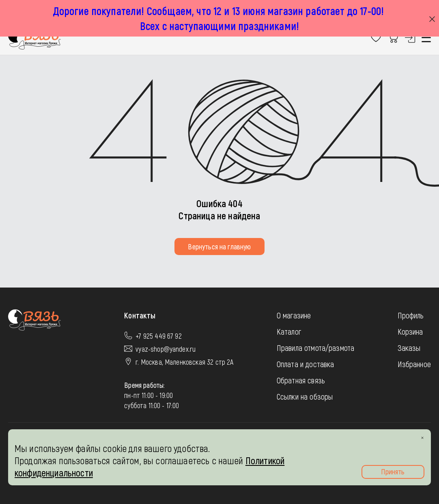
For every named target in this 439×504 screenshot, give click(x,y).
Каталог (289, 331)
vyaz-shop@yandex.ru (166, 349)
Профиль (411, 315)
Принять (393, 472)
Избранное (414, 364)
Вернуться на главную (219, 247)
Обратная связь (301, 380)
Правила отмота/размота (316, 348)
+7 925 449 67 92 (159, 336)
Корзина (410, 331)
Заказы (409, 348)
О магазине (294, 315)
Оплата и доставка (306, 364)
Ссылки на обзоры (305, 396)
